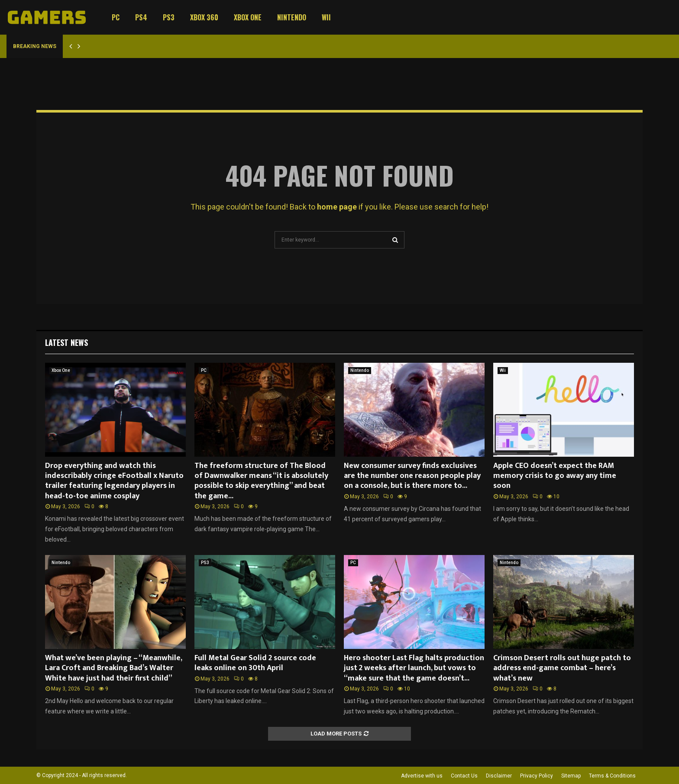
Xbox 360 (204, 17)
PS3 (169, 17)
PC (116, 17)
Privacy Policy (537, 776)
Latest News (66, 342)
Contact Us (464, 776)
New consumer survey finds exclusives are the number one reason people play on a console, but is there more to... (412, 476)
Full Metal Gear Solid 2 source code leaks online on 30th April (255, 663)
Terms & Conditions (612, 776)
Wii (326, 17)
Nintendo (292, 17)
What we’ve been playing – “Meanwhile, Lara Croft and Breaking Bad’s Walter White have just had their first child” (113, 668)
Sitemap (571, 776)
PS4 (141, 17)
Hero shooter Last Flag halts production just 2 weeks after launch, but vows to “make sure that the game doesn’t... (414, 668)
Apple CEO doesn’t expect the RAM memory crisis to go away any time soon (555, 476)
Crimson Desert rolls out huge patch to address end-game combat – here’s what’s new (562, 668)
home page (337, 207)
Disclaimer (499, 776)
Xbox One (248, 17)
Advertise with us (422, 776)
